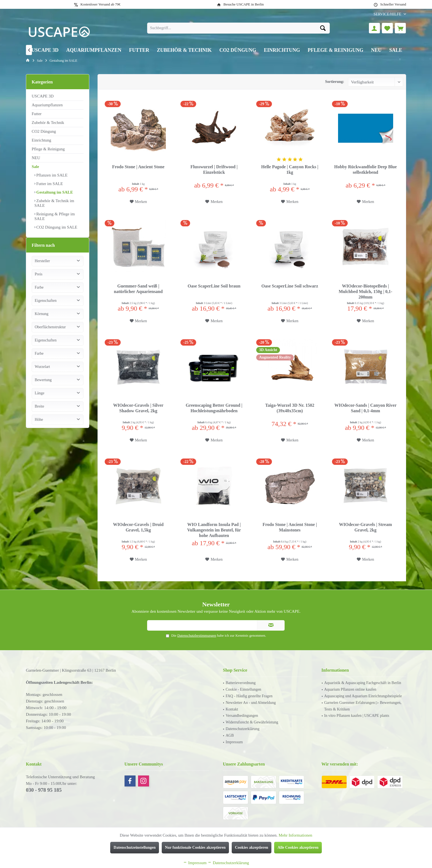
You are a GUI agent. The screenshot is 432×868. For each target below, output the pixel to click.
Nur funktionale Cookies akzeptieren (195, 847)
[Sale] (396, 50)
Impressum (234, 742)
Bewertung (43, 385)
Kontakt (232, 709)
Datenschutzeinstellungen (134, 847)
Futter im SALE (49, 184)
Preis (39, 280)
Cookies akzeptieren (252, 847)
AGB (230, 735)
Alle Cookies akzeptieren (298, 847)
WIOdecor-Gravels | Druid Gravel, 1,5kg (138, 527)
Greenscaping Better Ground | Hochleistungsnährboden (214, 408)
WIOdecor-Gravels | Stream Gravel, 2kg (366, 527)
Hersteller (42, 266)
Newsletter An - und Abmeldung (251, 703)
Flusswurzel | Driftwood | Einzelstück (214, 169)
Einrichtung (41, 140)
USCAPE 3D (43, 96)
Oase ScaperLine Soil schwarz (290, 286)
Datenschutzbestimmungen (197, 635)
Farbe (39, 293)
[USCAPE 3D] (45, 50)
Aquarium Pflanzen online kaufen (350, 689)
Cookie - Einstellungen (243, 689)
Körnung (42, 319)
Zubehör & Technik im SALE (54, 203)
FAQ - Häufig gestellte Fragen (249, 696)
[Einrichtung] (282, 50)
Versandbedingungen (242, 716)
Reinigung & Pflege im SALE (55, 216)
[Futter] (139, 50)
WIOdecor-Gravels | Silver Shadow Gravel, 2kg (138, 408)
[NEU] (376, 50)
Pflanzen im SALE (51, 175)
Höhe (39, 425)
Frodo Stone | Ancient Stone (138, 167)
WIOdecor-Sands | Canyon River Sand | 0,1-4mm (366, 408)
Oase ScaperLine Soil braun (214, 286)
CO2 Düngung (44, 131)
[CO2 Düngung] (238, 50)
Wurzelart (42, 372)
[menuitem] (388, 14)
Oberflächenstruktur (50, 333)
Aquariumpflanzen (47, 105)
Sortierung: (335, 82)
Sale (35, 167)
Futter (37, 114)
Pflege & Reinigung (48, 149)
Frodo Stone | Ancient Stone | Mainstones (290, 527)
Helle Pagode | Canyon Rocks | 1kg (290, 169)
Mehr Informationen (295, 835)
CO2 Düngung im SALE (56, 227)
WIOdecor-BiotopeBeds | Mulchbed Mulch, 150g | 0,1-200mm (365, 291)
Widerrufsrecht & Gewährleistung (252, 722)
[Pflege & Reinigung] (336, 50)
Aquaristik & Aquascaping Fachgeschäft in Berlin (363, 683)
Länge (40, 399)
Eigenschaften (46, 306)
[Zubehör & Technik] (184, 50)
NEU (36, 158)
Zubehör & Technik (48, 123)
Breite (39, 412)
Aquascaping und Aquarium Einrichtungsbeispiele (363, 696)
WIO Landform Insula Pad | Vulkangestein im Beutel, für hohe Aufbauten (214, 530)
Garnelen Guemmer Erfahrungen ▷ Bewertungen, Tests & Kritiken (363, 706)
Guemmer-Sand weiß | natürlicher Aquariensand (138, 289)
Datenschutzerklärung (243, 729)
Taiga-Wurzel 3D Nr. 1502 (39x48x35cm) (290, 408)
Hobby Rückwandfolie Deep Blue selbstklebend (365, 169)
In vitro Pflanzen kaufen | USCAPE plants (357, 716)
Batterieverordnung (241, 683)
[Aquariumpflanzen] (94, 50)
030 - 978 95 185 (44, 790)
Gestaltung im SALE (54, 192)
